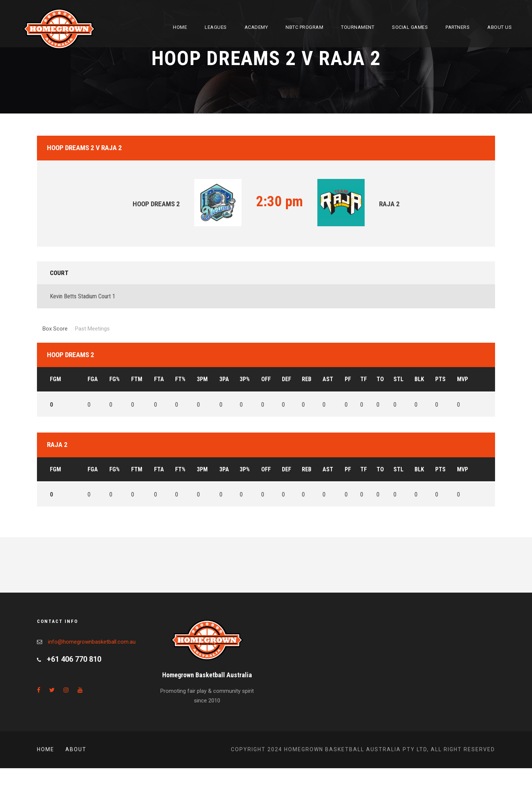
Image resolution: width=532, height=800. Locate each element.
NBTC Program (304, 27)
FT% (180, 379)
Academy (256, 27)
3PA (224, 379)
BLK (419, 379)
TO (380, 379)
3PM (202, 379)
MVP (463, 379)
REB (307, 379)
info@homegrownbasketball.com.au (92, 642)
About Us (499, 27)
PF (348, 379)
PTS (440, 379)
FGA (93, 379)
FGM (55, 379)
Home (180, 27)
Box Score (55, 329)
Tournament (358, 27)
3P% (245, 379)
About (76, 749)
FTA (159, 379)
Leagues (216, 27)
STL (398, 379)
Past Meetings (92, 329)
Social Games (410, 27)
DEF (287, 379)
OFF (266, 379)
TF (364, 379)
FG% (115, 379)
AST (328, 379)
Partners (458, 27)
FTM (137, 379)
